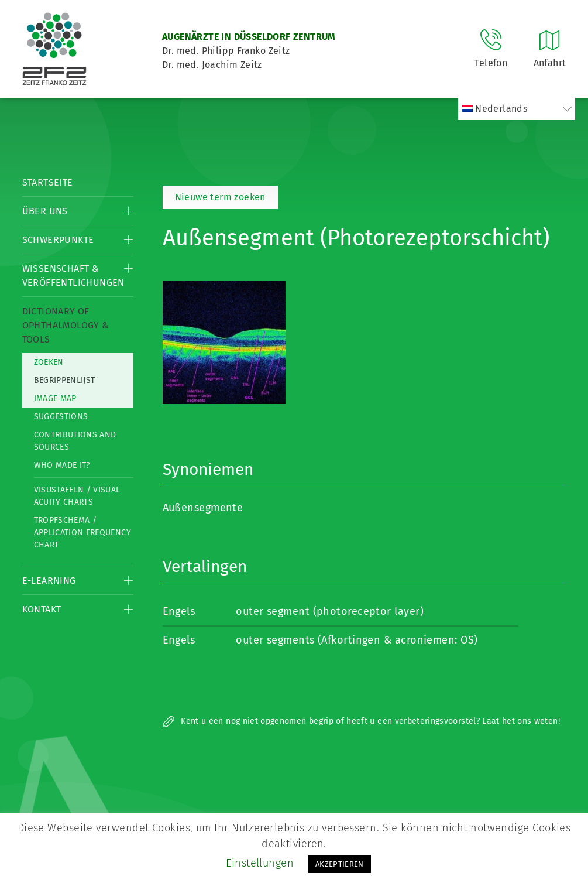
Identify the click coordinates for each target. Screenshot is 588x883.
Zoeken (49, 362)
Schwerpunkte (58, 240)
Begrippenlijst (65, 380)
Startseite (48, 182)
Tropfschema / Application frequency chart (82, 533)
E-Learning (49, 581)
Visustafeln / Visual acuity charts (77, 496)
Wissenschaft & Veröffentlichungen (73, 275)
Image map (55, 398)
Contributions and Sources (75, 441)
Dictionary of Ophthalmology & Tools (66, 325)
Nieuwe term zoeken (220, 197)
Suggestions (61, 417)
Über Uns (45, 211)
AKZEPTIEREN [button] (340, 864)
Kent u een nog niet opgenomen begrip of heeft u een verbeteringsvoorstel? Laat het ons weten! (361, 721)
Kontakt (42, 609)
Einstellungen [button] (260, 863)
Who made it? (62, 465)
